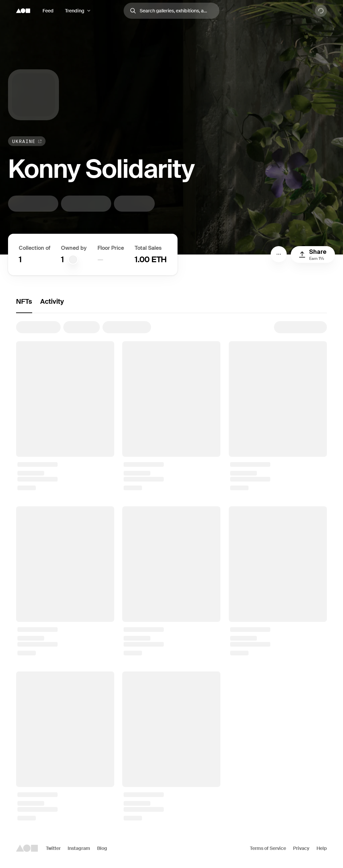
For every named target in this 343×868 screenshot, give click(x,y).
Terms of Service (268, 848)
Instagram (79, 848)
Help (322, 848)
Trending (75, 11)
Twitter (53, 848)
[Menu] (279, 254)
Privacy (301, 848)
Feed (48, 11)
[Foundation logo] (23, 11)
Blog (102, 848)
